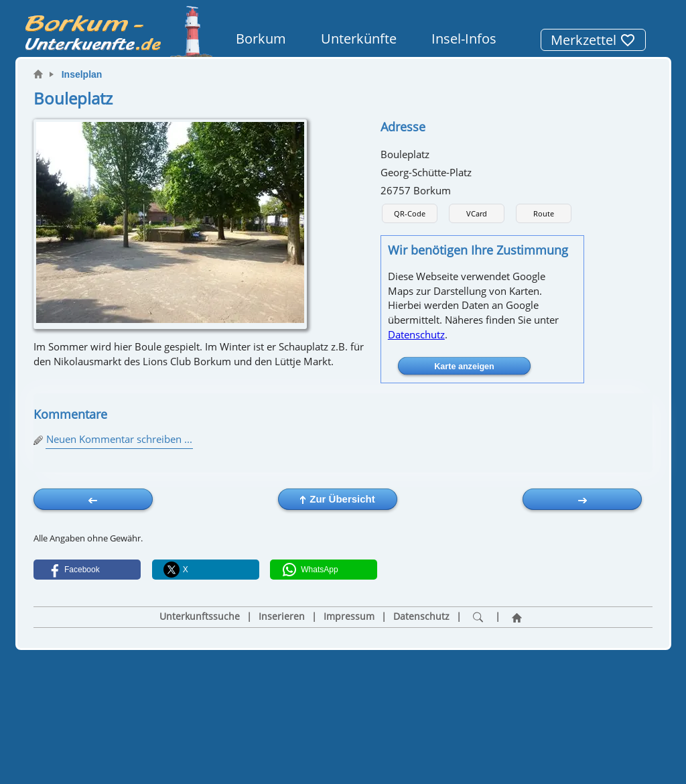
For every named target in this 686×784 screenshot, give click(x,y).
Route (544, 213)
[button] (87, 570)
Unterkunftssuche (200, 616)
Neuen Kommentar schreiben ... (119, 439)
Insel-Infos (464, 39)
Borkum (261, 39)
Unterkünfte (359, 39)
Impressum (349, 616)
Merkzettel (593, 40)
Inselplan (82, 74)
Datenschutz (416, 334)
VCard (477, 213)
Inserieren (282, 616)
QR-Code (410, 213)
